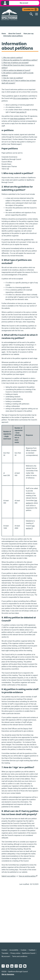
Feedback (32, 950)
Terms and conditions (20, 956)
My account (6, 956)
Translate (5, 953)
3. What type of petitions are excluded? (15, 63)
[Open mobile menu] (36, 14)
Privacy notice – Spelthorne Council (23, 953)
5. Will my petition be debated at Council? (16, 70)
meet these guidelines (18, 119)
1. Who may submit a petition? (12, 58)
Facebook (3, 966)
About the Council (15, 34)
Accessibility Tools (29, 10)
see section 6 (32, 502)
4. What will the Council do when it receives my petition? (18, 66)
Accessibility (14, 950)
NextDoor (25, 966)
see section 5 (30, 527)
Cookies (23, 950)
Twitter (7, 966)
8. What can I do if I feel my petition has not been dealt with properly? (19, 82)
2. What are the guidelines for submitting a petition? (20, 60)
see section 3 (21, 112)
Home (4, 34)
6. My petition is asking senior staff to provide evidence (17, 74)
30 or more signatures (21, 98)
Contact (4, 950)
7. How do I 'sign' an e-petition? (12, 78)
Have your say (29, 34)
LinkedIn (12, 966)
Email (20, 966)
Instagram (16, 966)
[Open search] (30, 14)
